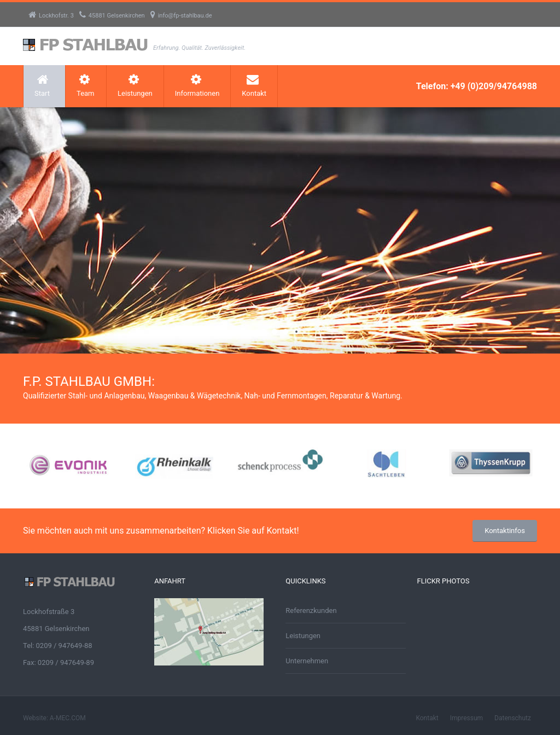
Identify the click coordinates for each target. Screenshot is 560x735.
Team (86, 85)
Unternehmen (307, 661)
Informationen (197, 85)
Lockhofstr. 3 (51, 16)
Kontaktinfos (505, 531)
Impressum (466, 718)
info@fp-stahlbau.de (181, 16)
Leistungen (135, 85)
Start (42, 85)
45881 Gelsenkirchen (112, 16)
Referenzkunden (311, 610)
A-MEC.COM (68, 718)
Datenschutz (513, 718)
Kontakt (254, 85)
